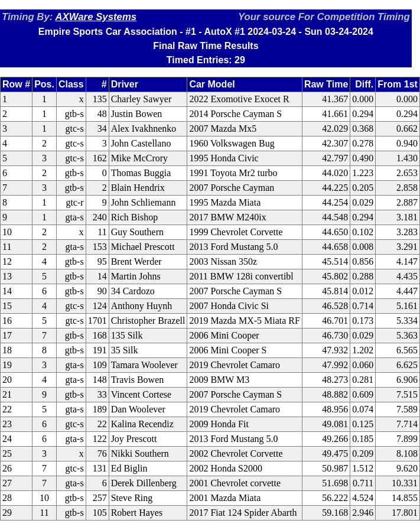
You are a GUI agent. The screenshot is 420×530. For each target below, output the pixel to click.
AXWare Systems (96, 17)
